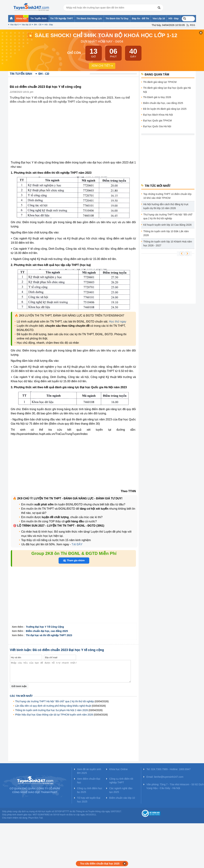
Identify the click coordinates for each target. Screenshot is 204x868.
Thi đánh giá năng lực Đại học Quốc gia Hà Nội (167, 90)
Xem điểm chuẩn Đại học (89, 781)
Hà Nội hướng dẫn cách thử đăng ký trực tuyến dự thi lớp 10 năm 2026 (166, 206)
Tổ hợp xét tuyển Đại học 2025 (89, 800)
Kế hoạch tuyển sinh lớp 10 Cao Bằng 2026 (167, 225)
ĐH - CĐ (38, 25)
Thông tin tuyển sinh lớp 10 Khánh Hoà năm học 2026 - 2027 (168, 244)
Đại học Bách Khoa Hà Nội (158, 115)
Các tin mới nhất (21, 696)
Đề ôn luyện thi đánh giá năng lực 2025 (165, 109)
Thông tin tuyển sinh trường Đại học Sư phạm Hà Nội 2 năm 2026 (52, 710)
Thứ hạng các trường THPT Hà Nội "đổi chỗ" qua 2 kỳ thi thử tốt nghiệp (55, 701)
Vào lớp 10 (26, 25)
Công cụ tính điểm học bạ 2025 (90, 790)
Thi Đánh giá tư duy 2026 (157, 97)
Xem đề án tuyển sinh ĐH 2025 (89, 771)
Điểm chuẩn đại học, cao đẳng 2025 (163, 103)
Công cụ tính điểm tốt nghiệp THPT (121, 781)
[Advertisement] (73, 135)
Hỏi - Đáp (49, 25)
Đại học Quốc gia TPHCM (157, 121)
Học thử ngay (118, 322)
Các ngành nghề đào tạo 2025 (121, 790)
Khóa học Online (118, 769)
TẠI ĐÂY (77, 544)
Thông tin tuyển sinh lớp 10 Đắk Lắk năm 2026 (166, 233)
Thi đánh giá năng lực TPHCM (160, 82)
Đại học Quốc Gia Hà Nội (157, 126)
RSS (193, 25)
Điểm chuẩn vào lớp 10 (122, 798)
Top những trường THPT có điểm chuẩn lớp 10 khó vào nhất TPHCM (167, 196)
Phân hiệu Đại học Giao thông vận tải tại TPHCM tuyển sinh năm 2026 (54, 715)
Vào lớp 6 (14, 25)
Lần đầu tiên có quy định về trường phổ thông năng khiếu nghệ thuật (53, 706)
